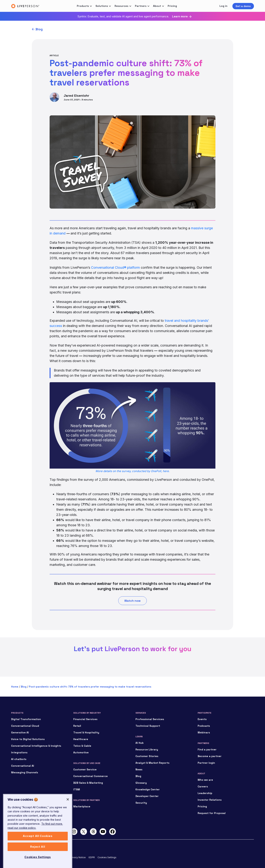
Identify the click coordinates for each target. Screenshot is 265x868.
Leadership (205, 793)
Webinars (204, 732)
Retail (77, 726)
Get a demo (243, 6)
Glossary (141, 783)
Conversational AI (23, 766)
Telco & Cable (82, 746)
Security (141, 803)
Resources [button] (121, 6)
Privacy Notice (78, 857)
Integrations (19, 752)
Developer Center (147, 796)
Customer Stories (147, 756)
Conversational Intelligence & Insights (36, 746)
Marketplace (82, 806)
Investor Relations (210, 800)
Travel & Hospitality (86, 732)
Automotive (81, 752)
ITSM (77, 789)
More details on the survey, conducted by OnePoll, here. (132, 471)
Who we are (205, 780)
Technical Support (148, 726)
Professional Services (150, 719)
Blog (39, 29)
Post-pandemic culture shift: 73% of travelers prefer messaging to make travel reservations (90, 687)
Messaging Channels (25, 772)
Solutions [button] (102, 6)
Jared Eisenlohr (76, 96)
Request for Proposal (212, 813)
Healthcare (81, 739)
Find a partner (207, 749)
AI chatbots (19, 759)
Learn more (180, 16)
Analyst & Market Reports (152, 763)
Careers (203, 786)
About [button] (157, 6)
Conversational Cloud (25, 726)
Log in (223, 6)
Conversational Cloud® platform (115, 267)
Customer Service (85, 769)
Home (15, 687)
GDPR (92, 857)
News (139, 769)
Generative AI (20, 732)
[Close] (68, 827)
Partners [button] (141, 6)
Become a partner (210, 756)
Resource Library (147, 749)
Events (202, 719)
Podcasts (204, 726)
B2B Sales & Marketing (88, 783)
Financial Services (85, 719)
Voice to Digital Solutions (28, 739)
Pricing (172, 6)
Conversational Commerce (90, 776)
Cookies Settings (107, 857)
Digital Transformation (26, 719)
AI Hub (140, 743)
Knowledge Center (148, 789)
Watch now (132, 601)
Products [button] (83, 6)
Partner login (206, 763)
